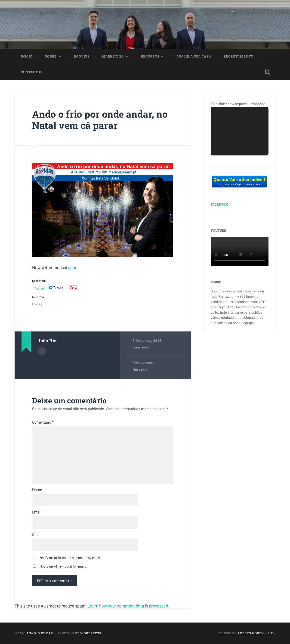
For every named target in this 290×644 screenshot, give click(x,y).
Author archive (42, 351)
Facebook (219, 204)
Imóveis (82, 56)
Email (37, 512)
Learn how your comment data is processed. (128, 606)
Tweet (40, 288)
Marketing (113, 56)
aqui (72, 268)
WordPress (91, 633)
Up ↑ (272, 633)
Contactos (32, 72)
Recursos (150, 56)
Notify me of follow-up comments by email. (70, 558)
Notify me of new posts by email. (63, 566)
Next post (140, 370)
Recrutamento (239, 56)
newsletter (141, 348)
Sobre (51, 56)
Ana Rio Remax (40, 633)
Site (35, 535)
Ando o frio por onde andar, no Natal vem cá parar (100, 120)
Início (27, 56)
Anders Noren (251, 633)
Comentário (43, 422)
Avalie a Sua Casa (194, 56)
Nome (37, 490)
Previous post (143, 362)
